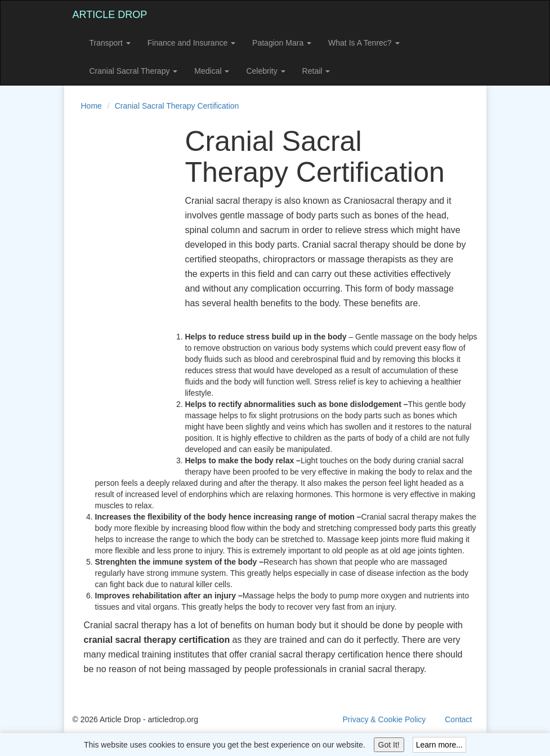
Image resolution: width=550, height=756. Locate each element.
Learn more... (439, 745)
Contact (458, 719)
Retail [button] (316, 71)
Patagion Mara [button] (282, 43)
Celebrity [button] (265, 71)
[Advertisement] (118, 295)
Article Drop (110, 15)
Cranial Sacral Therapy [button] (134, 71)
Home (91, 106)
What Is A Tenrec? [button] (364, 43)
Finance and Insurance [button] (191, 43)
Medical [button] (212, 71)
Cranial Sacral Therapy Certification (177, 106)
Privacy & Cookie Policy (384, 719)
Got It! (389, 745)
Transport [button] (110, 43)
